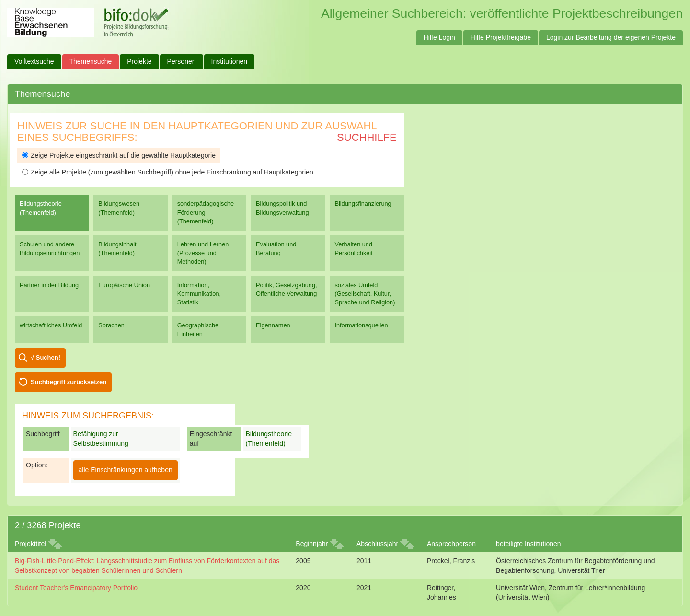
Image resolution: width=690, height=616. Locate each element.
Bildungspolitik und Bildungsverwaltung (282, 208)
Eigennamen (273, 325)
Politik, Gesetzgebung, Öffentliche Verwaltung (286, 289)
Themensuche (91, 61)
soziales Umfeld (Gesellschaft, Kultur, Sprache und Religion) (365, 294)
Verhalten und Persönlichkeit (353, 249)
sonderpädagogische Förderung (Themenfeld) (206, 212)
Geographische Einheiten (198, 330)
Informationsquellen (361, 325)
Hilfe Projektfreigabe (501, 37)
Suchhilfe (367, 137)
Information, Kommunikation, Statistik (199, 294)
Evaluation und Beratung (276, 249)
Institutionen (230, 61)
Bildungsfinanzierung (363, 203)
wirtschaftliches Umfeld (51, 325)
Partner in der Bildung (49, 285)
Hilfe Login (439, 37)
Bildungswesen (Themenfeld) (119, 208)
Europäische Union (124, 285)
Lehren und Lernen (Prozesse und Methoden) (203, 253)
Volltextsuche (34, 61)
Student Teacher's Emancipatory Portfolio (76, 588)
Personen (182, 61)
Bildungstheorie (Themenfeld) (41, 208)
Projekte (139, 61)
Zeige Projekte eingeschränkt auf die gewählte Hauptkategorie (119, 155)
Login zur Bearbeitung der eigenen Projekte (611, 37)
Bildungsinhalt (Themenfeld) (117, 249)
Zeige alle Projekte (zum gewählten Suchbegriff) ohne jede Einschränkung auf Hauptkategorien (168, 172)
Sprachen (111, 325)
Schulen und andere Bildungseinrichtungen (50, 249)
